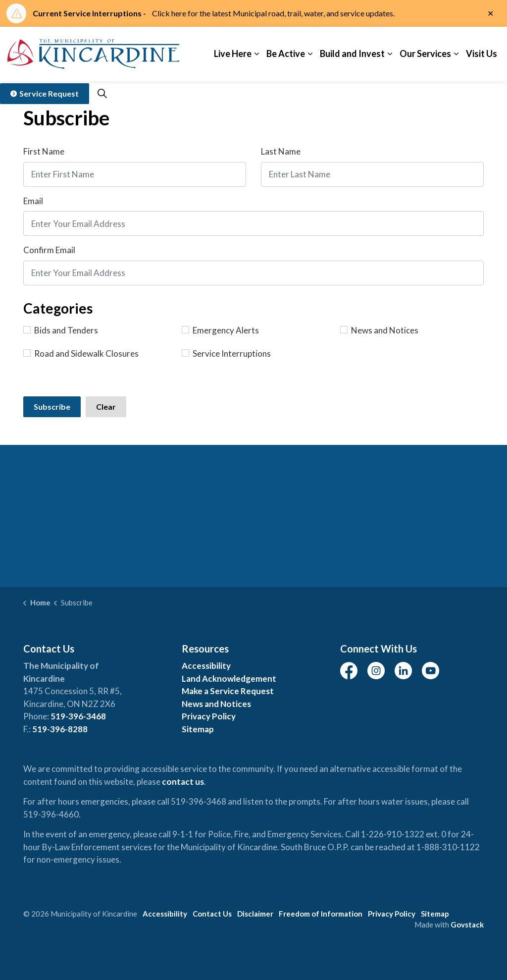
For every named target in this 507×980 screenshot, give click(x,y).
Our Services (425, 54)
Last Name (281, 151)
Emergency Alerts (220, 330)
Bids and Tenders (61, 330)
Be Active (286, 54)
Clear (106, 407)
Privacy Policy (209, 716)
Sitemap (198, 729)
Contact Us (212, 914)
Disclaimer (255, 914)
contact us (183, 782)
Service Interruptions (226, 354)
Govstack (467, 925)
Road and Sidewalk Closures (81, 354)
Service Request (45, 94)
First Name (44, 151)
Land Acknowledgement (229, 679)
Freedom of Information (321, 914)
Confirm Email (49, 250)
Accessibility (206, 666)
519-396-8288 (60, 729)
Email (33, 201)
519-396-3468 (78, 716)
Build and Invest (352, 54)
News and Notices (379, 330)
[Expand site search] (102, 94)
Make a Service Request (228, 691)
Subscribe (52, 407)
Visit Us (482, 54)
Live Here (233, 54)
